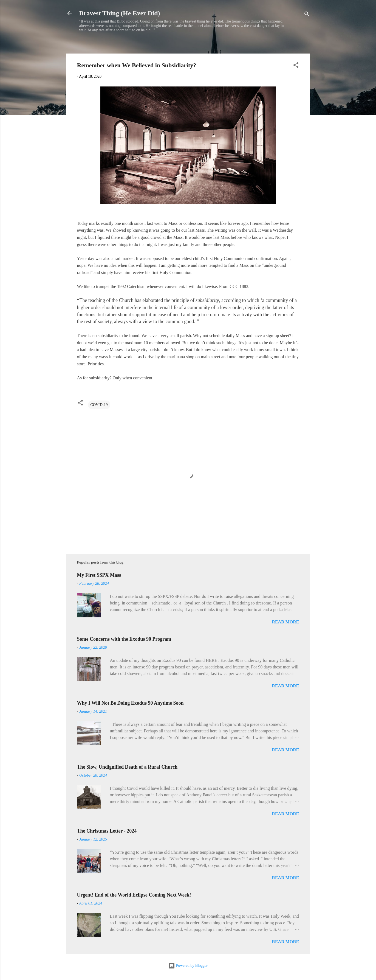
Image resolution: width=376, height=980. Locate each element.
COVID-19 (99, 405)
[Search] (307, 15)
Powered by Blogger (188, 966)
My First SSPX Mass (99, 575)
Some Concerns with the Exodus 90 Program (124, 639)
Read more (285, 622)
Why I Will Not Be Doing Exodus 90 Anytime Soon (130, 703)
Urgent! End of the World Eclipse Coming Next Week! (134, 895)
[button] (296, 66)
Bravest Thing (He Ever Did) (120, 13)
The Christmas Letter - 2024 (107, 831)
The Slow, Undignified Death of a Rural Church (127, 767)
